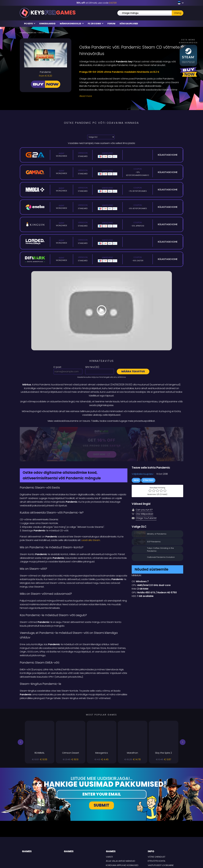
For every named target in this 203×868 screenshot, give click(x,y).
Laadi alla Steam (91, 510)
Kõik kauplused (129, 24)
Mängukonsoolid (72, 24)
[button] (21, 712)
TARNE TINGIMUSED (157, 843)
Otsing (178, 13)
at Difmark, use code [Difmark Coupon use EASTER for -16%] (97, 3)
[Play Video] (102, 311)
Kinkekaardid (47, 24)
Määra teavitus (133, 371)
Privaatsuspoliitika (158, 839)
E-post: (58, 367)
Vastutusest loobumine (161, 835)
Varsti (109, 826)
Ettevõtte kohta (157, 831)
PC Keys (30, 24)
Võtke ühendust (157, 826)
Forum (111, 24)
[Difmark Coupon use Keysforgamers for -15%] (102, 429)
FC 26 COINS (96, 24)
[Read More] (130, 96)
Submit (101, 775)
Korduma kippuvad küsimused (122, 835)
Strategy (148, 450)
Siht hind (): (92, 367)
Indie (136, 450)
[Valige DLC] (101, 137)
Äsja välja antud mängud (121, 831)
